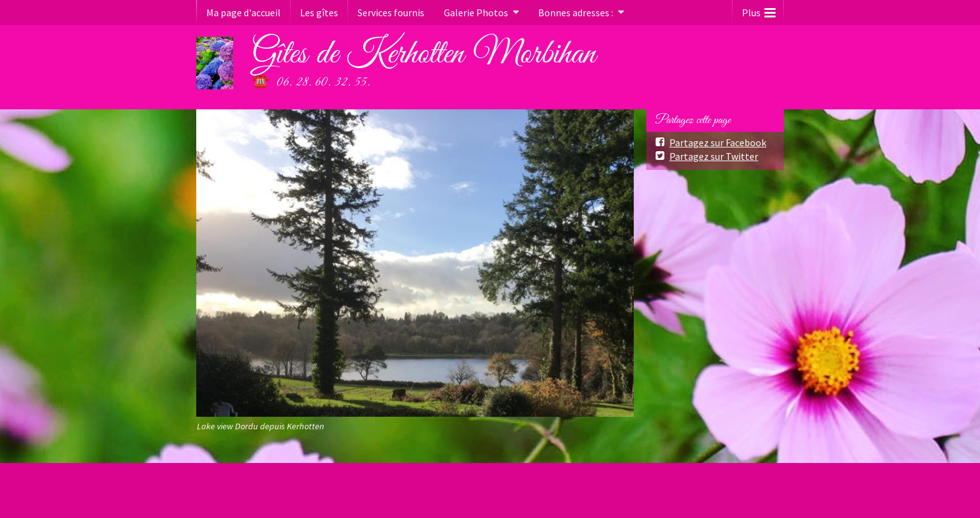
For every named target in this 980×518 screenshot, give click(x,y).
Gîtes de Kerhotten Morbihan (424, 54)
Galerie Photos (476, 12)
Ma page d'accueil (243, 12)
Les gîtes (319, 12)
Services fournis (391, 12)
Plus (759, 10)
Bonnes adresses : (576, 12)
